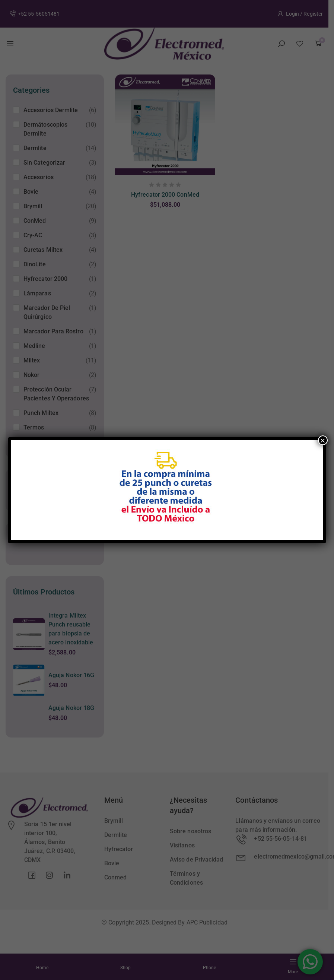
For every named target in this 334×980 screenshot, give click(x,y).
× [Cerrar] (323, 440)
